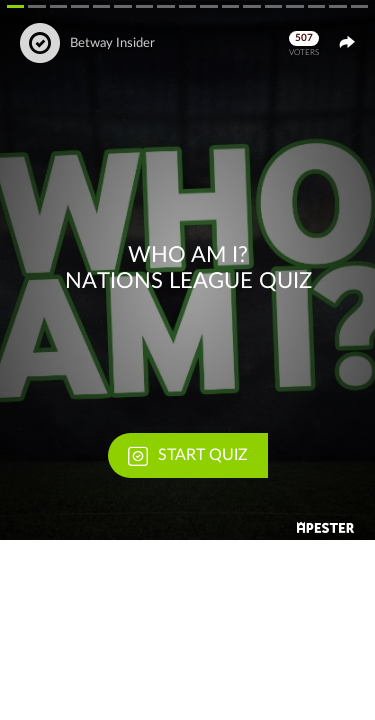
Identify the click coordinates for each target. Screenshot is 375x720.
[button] (187, 270)
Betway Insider (112, 43)
